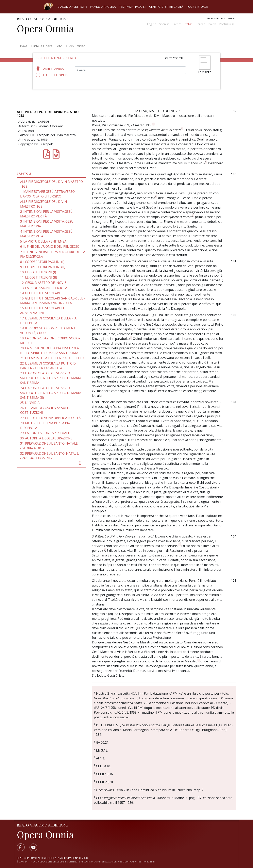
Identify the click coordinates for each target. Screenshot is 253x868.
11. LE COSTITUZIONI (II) (39, 277)
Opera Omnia (45, 28)
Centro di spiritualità (166, 7)
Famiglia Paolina (103, 7)
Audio (70, 46)
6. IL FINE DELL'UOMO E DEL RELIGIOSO (50, 247)
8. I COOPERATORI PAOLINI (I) (42, 262)
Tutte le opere (52, 75)
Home (24, 46)
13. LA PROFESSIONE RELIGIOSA (44, 288)
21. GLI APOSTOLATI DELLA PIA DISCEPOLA (52, 358)
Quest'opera (51, 69)
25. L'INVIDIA (30, 403)
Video (81, 46)
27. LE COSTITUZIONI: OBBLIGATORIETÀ (50, 418)
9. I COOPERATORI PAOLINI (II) (43, 267)
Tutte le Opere (42, 46)
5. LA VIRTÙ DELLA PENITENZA (43, 241)
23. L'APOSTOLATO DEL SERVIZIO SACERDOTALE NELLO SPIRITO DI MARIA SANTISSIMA (51, 378)
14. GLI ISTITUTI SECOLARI (40, 293)
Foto (59, 46)
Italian (189, 24)
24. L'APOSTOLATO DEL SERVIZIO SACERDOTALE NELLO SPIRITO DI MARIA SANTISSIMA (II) (51, 393)
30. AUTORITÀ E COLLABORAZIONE (46, 438)
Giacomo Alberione (72, 7)
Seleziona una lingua (220, 18)
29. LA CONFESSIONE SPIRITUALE (45, 433)
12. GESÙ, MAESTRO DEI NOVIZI (44, 283)
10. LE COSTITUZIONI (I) (38, 272)
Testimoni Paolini (133, 7)
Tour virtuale (197, 7)
